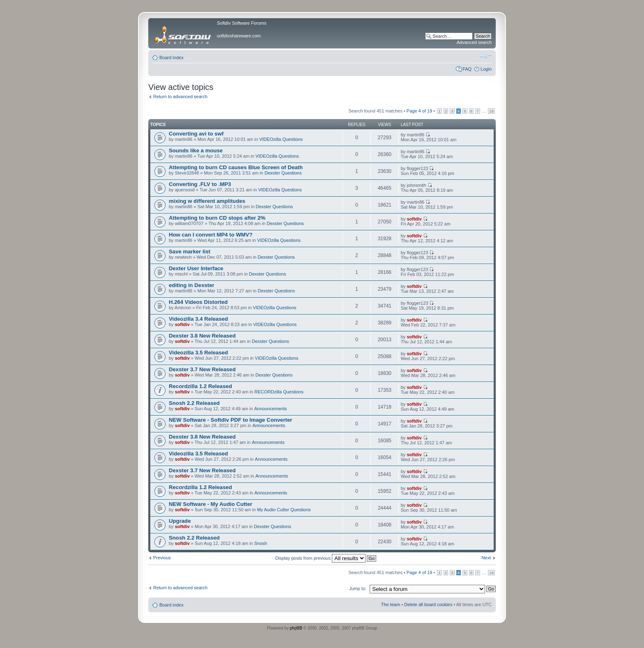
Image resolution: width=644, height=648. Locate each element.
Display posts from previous (326, 558)
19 (491, 111)
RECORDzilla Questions (279, 392)
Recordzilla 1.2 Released (200, 386)
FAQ (467, 69)
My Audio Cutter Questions (284, 510)
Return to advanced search (180, 97)
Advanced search (474, 42)
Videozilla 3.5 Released (198, 353)
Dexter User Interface (196, 268)
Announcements (271, 409)
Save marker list (190, 252)
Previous (162, 558)
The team (391, 604)
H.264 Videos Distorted (198, 302)
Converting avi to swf (196, 134)
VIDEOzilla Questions (281, 139)
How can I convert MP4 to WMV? (211, 235)
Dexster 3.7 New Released (202, 369)
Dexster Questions (283, 173)
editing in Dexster (192, 285)
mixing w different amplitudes (207, 201)
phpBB (296, 628)
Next (486, 558)
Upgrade (180, 521)
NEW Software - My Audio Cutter (210, 504)
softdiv (414, 219)
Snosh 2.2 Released (194, 403)
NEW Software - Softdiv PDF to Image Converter (230, 420)
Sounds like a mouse (196, 151)
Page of (419, 111)
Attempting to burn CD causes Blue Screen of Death (236, 167)
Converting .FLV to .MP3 (200, 184)
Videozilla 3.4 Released (198, 319)
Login (486, 69)
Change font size (486, 56)
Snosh (261, 543)
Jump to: (358, 588)
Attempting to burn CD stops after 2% (217, 218)
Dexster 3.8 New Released (202, 336)
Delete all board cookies (428, 604)
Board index (171, 57)
